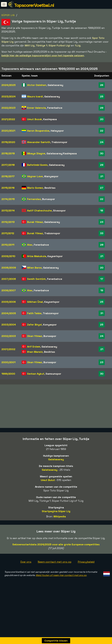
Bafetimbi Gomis (37, 165)
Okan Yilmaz (35, 336)
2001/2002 (8, 349)
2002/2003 (9, 336)
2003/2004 (9, 325)
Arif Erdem (34, 347)
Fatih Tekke (34, 313)
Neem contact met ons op (55, 571)
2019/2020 (8, 142)
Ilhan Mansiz (35, 352)
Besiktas (50, 188)
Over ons (26, 571)
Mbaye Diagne (36, 153)
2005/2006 (9, 302)
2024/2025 (9, 85)
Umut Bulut (48, 490)
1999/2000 (8, 374)
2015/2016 (8, 188)
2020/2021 (8, 131)
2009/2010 (8, 256)
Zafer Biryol (34, 325)
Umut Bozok (35, 119)
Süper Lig (8, 15)
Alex (30, 245)
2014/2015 (8, 199)
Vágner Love (35, 176)
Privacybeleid (86, 571)
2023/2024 (9, 96)
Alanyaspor (51, 176)
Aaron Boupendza (38, 131)
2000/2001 (8, 362)
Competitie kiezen (56, 641)
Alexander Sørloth (39, 142)
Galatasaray (55, 85)
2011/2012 (8, 233)
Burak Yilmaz (35, 222)
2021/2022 (8, 119)
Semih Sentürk (36, 279)
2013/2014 (8, 210)
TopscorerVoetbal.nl (34, 5)
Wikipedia (60, 526)
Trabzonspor (59, 142)
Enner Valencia (36, 108)
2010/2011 (8, 245)
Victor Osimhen (37, 85)
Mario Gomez (35, 188)
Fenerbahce (55, 108)
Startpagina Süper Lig (56, 521)
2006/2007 (9, 290)
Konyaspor (50, 325)
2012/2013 (8, 222)
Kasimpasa (50, 119)
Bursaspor (48, 199)
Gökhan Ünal (35, 302)
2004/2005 (9, 313)
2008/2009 (9, 268)
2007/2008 (9, 279)
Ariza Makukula (37, 256)
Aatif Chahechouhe (39, 210)
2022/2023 (8, 108)
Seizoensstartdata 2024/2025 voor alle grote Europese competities (56, 554)
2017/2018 (8, 165)
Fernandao (34, 199)
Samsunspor (53, 374)
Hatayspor (57, 131)
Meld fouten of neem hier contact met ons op (61, 585)
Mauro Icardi (35, 96)
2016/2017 (8, 176)
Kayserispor (55, 256)
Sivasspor (59, 210)
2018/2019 (8, 153)
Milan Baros (34, 268)
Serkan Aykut (36, 374)
